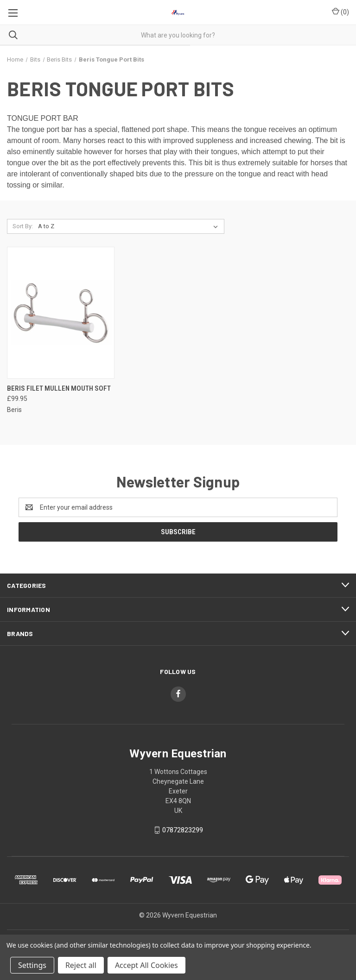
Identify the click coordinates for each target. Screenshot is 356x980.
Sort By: (23, 226)
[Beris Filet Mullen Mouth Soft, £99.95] (61, 313)
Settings (32, 965)
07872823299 (183, 830)
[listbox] (130, 226)
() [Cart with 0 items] (340, 12)
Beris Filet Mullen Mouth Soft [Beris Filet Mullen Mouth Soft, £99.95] (59, 388)
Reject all (81, 965)
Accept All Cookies (146, 965)
